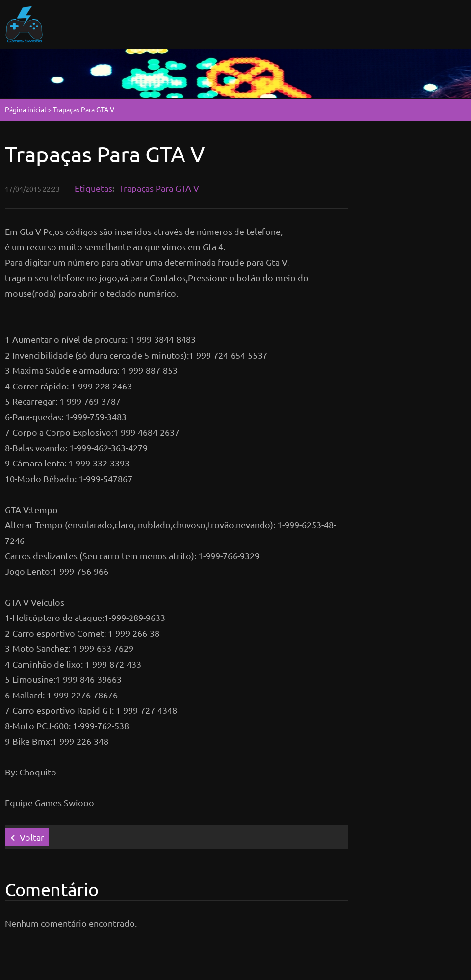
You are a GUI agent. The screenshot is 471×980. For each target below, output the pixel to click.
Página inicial (26, 109)
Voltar (32, 837)
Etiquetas (93, 188)
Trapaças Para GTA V (159, 188)
